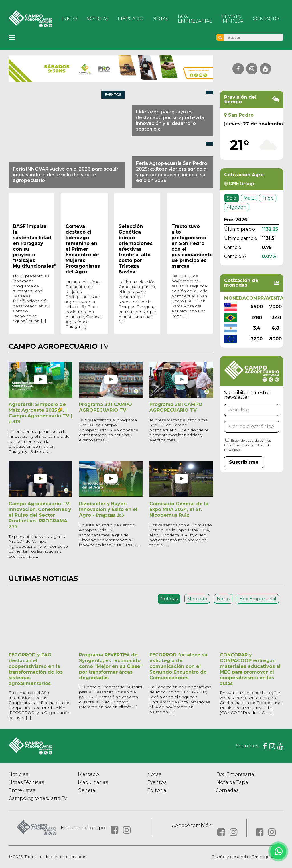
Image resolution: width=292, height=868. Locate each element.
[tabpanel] (146, 663)
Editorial (157, 790)
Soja (231, 198)
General (87, 790)
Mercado (131, 19)
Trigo (268, 198)
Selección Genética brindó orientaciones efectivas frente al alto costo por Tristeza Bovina (136, 249)
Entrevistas (22, 790)
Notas (161, 19)
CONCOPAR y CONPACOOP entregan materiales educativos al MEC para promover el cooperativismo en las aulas (250, 669)
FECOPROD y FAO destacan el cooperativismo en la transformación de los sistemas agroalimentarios (36, 669)
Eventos (157, 782)
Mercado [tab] (197, 599)
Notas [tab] (223, 599)
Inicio (69, 19)
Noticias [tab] (169, 599)
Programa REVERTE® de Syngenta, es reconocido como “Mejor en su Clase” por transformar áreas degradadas (111, 666)
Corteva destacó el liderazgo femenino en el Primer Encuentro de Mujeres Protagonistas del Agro (83, 249)
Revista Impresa (232, 19)
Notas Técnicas (26, 782)
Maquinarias (93, 782)
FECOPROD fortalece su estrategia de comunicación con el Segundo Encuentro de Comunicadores (179, 666)
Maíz (249, 198)
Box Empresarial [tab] (258, 599)
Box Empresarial (195, 19)
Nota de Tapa (232, 782)
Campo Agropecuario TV (38, 798)
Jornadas (227, 790)
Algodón (237, 207)
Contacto (266, 19)
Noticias (97, 19)
